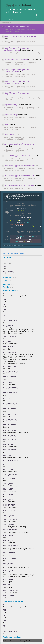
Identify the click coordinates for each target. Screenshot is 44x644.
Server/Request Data (12, 290)
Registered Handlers (12, 637)
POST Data (8, 277)
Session (6, 287)
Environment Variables (13, 601)
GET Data (7, 258)
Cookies (6, 284)
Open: (21, 197)
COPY (36, 15)
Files (5, 281)
